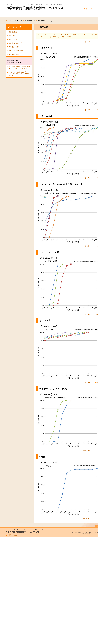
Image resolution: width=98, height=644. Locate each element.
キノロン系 (41, 37)
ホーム (9, 21)
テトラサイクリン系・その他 (56, 37)
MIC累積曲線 (42, 21)
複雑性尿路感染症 (30, 21)
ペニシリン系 (42, 35)
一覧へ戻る (87, 42)
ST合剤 (69, 37)
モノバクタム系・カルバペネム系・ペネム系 (72, 35)
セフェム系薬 (53, 35)
